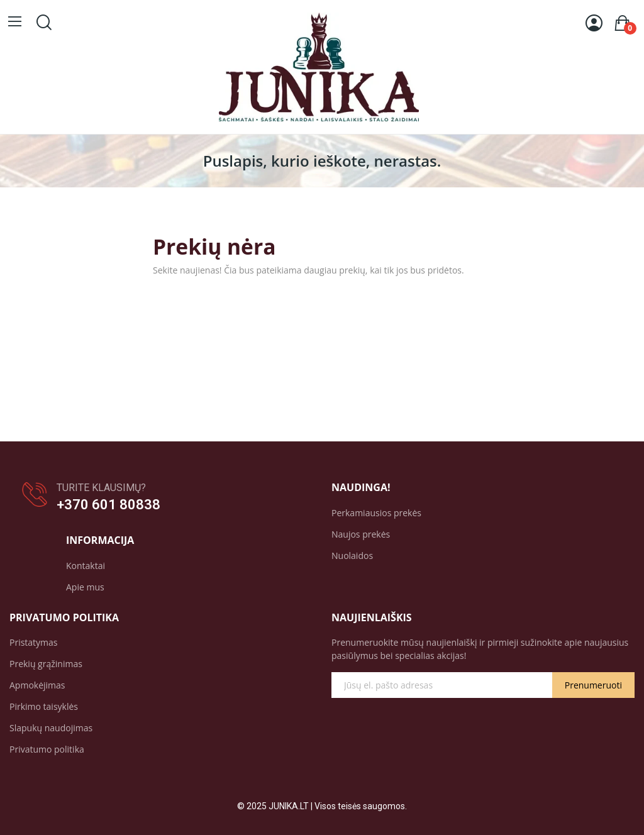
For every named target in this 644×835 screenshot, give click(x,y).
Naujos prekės (361, 534)
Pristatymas (34, 642)
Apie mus (85, 587)
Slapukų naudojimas (51, 728)
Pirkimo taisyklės (44, 706)
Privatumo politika (47, 749)
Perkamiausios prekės (376, 513)
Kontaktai (86, 566)
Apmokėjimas (37, 685)
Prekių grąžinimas (46, 664)
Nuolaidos (352, 556)
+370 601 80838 (108, 505)
